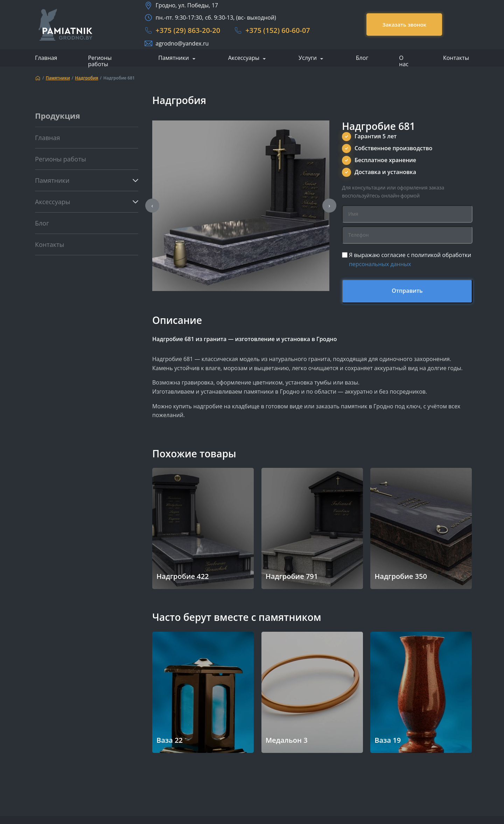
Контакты (456, 58)
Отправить (407, 291)
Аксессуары (244, 58)
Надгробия (87, 78)
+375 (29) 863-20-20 (188, 30)
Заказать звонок (404, 25)
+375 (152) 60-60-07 (278, 30)
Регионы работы (100, 61)
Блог (362, 58)
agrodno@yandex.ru (182, 43)
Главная (46, 58)
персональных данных (380, 264)
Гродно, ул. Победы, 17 (187, 5)
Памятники (173, 58)
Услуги (308, 58)
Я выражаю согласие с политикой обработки (410, 259)
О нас (404, 61)
